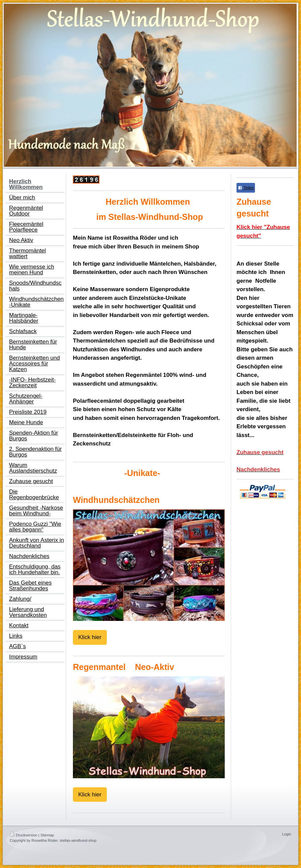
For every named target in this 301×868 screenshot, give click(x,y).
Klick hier (90, 637)
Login (287, 834)
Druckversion (24, 835)
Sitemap (47, 835)
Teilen (246, 188)
